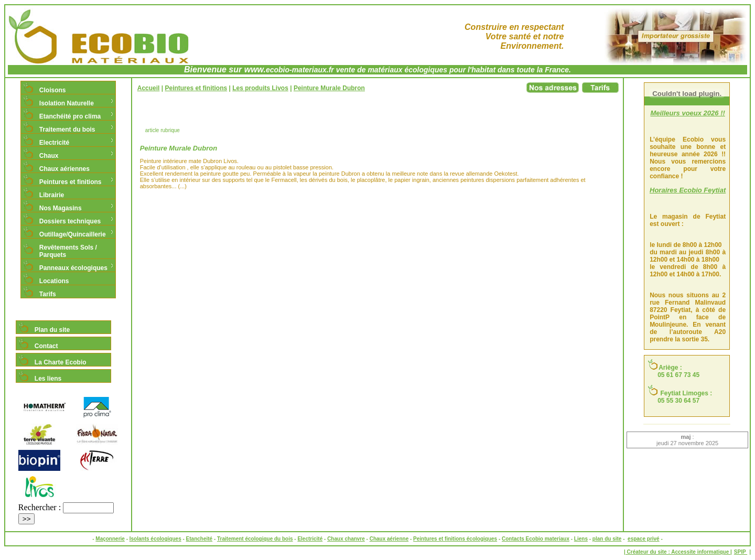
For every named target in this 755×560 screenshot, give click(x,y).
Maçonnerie (110, 539)
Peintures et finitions (71, 182)
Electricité (54, 143)
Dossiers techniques (70, 221)
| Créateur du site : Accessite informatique (677, 552)
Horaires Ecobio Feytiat (688, 190)
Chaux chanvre (346, 539)
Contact (46, 346)
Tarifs (48, 294)
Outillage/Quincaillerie (73, 234)
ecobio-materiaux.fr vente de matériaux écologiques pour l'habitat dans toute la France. (418, 70)
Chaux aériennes (64, 169)
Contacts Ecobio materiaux (536, 539)
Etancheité (199, 539)
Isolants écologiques (155, 539)
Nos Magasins (61, 208)
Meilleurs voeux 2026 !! (687, 113)
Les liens (48, 379)
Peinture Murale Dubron (329, 88)
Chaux (49, 156)
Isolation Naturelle (67, 103)
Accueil (149, 88)
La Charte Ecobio (61, 362)
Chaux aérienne (389, 539)
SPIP (741, 552)
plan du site (607, 539)
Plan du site (52, 330)
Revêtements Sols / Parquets (68, 251)
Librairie (52, 195)
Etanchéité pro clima (70, 116)
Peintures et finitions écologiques (455, 539)
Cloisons (53, 90)
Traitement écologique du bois (255, 539)
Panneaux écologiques (73, 268)
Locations (54, 281)
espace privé (644, 539)
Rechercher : (40, 507)
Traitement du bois (67, 130)
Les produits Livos (260, 88)
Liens (581, 539)
